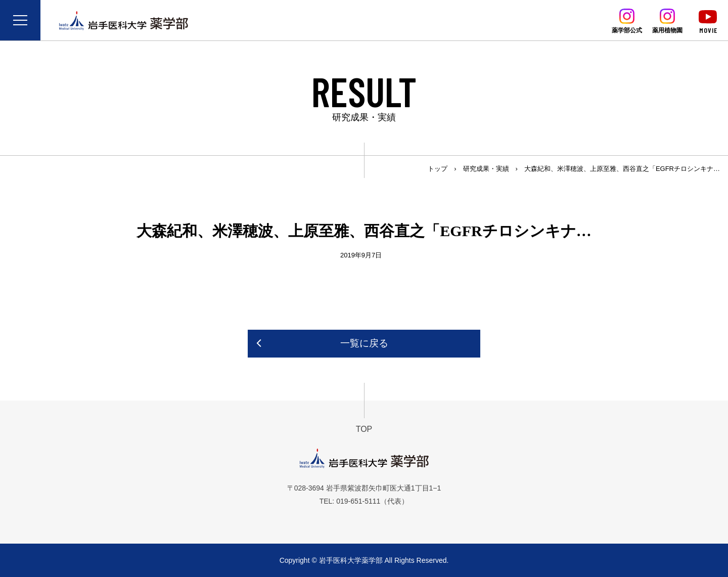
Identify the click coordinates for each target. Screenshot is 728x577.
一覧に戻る (364, 343)
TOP (364, 429)
